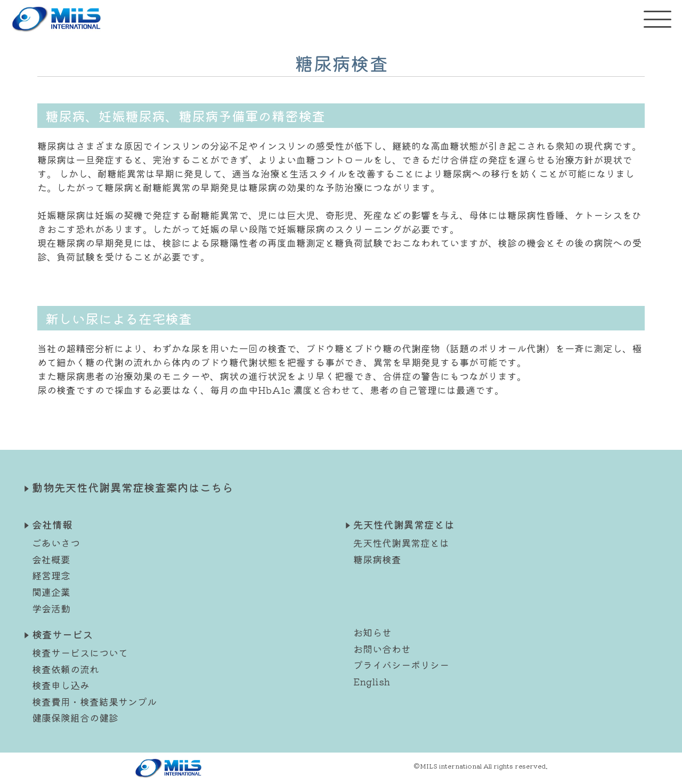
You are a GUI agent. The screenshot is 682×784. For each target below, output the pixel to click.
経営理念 (51, 575)
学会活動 (51, 608)
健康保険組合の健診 (75, 717)
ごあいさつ (56, 543)
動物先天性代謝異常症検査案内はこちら (133, 487)
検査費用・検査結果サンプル (94, 701)
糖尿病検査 (377, 559)
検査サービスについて (80, 652)
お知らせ (372, 632)
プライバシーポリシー (401, 665)
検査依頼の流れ (66, 669)
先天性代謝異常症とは (401, 543)
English (372, 681)
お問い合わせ (382, 649)
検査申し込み (61, 685)
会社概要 (51, 559)
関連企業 (51, 592)
